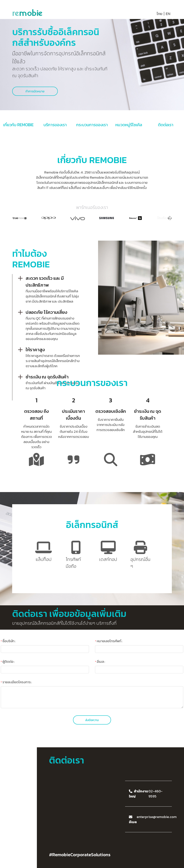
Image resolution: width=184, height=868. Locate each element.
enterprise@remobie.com (157, 817)
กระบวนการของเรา (92, 125)
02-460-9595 (155, 794)
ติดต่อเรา (166, 125)
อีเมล (100, 662)
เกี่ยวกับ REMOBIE (18, 125)
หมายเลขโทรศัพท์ (109, 641)
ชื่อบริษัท (8, 641)
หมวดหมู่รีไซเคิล (129, 125)
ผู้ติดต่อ (8, 662)
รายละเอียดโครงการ (17, 682)
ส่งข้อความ (92, 720)
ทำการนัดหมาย (35, 91)
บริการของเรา (55, 125)
